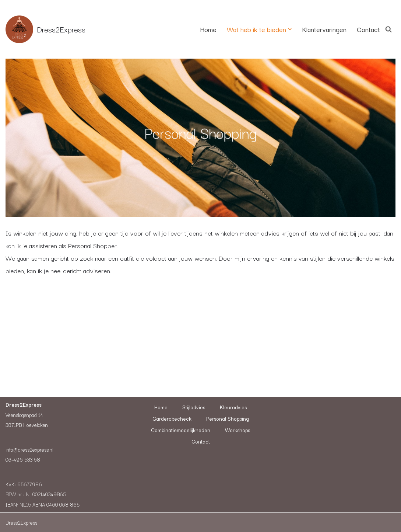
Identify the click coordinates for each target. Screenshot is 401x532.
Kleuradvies (233, 407)
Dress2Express (21, 522)
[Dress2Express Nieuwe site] (45, 29)
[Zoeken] (388, 29)
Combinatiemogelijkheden (181, 430)
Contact (368, 29)
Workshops (238, 430)
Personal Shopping (228, 418)
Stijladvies (194, 407)
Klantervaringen (324, 29)
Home (208, 29)
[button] (290, 29)
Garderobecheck (172, 418)
